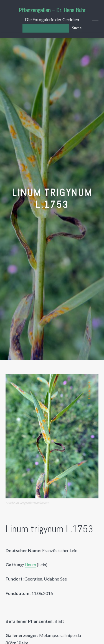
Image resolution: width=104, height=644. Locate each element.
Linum (30, 565)
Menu (95, 19)
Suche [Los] (77, 28)
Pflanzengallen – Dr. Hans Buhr (52, 10)
